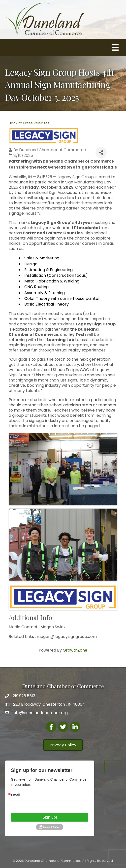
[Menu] (115, 47)
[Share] (101, 153)
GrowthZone (75, 650)
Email (16, 795)
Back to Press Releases (29, 123)
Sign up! (50, 817)
